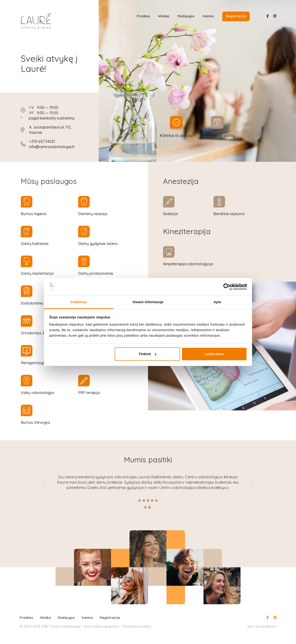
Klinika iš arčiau (176, 135)
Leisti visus (214, 354)
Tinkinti (147, 354)
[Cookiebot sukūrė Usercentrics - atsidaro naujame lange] (227, 287)
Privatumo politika (137, 626)
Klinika (164, 16)
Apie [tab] (217, 302)
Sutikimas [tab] (79, 302)
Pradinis (143, 16)
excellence (268, 626)
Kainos (208, 16)
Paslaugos (186, 16)
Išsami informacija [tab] (148, 302)
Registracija (236, 16)
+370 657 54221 (42, 141)
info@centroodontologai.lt (52, 147)
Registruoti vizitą (217, 135)
